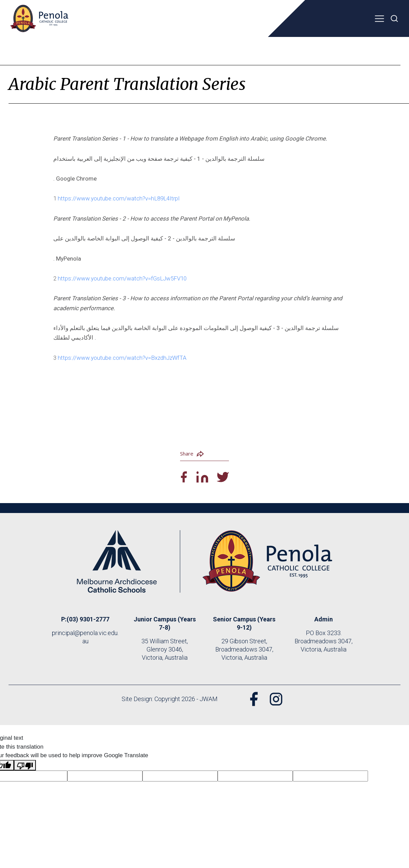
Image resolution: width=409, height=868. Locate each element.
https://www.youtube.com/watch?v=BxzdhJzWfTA (122, 358)
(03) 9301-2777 (88, 619)
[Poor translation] (25, 765)
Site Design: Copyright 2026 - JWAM (169, 699)
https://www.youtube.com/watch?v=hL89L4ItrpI (119, 198)
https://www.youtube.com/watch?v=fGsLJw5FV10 (122, 278)
